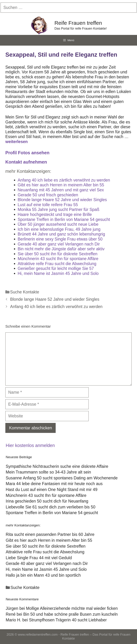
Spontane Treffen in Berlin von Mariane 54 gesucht (52, 513)
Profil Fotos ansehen (27, 153)
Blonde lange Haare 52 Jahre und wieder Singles (55, 299)
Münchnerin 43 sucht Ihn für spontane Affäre (46, 495)
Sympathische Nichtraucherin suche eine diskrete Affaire (57, 466)
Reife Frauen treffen (78, 23)
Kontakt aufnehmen (26, 162)
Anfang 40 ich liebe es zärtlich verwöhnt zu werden (56, 307)
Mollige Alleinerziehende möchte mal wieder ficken (72, 608)
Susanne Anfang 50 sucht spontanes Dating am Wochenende (62, 478)
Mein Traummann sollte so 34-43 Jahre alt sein (48, 472)
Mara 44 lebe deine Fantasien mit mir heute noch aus (54, 484)
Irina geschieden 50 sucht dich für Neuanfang (47, 501)
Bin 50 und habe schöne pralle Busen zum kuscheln (70, 614)
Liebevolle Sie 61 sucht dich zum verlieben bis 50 (50, 507)
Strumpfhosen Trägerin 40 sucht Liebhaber (68, 620)
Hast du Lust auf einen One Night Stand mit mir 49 (52, 490)
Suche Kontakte (25, 292)
